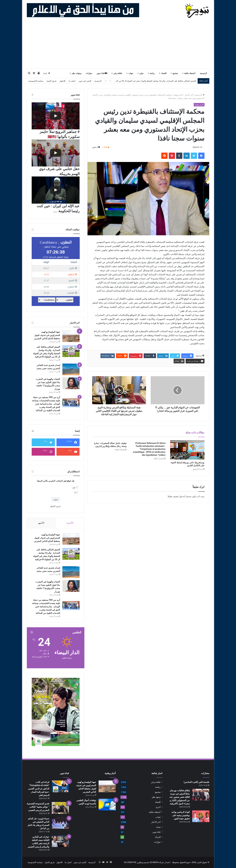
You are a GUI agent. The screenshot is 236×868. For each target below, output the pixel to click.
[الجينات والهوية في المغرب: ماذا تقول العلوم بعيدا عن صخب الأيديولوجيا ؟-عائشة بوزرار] (71, 383)
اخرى (158, 807)
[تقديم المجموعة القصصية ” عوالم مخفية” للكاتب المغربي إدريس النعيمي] (60, 808)
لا (75, 493)
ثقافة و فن (118, 73)
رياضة (152, 73)
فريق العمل (51, 81)
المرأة (158, 837)
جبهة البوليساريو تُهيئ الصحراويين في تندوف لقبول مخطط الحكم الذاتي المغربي (47, 335)
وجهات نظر (77, 73)
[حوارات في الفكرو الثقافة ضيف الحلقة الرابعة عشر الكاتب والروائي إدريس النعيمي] (60, 841)
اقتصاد (164, 73)
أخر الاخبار (189, 95)
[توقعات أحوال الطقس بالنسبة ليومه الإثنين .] (107, 805)
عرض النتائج (56, 506)
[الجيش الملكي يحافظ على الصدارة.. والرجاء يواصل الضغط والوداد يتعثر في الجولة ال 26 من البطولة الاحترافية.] (71, 351)
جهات (131, 73)
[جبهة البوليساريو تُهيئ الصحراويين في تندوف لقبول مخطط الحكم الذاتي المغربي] (71, 336)
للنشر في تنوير (85, 81)
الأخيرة (70, 523)
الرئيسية (203, 73)
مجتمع (175, 73)
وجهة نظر (156, 797)
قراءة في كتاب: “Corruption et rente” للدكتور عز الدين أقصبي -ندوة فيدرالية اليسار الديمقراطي (39, 789)
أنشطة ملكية (190, 73)
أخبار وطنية (178, 95)
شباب (158, 817)
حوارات (89, 73)
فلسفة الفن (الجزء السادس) (196, 782)
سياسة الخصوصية (36, 81)
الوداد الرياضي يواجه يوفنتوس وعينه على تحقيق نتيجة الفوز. (181, 815)
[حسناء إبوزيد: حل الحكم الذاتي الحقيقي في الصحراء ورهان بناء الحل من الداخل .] (60, 823)
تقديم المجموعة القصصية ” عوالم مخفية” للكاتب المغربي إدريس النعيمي (38, 807)
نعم (74, 488)
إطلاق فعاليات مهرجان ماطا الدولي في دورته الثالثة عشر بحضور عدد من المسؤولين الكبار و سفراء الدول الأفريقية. (180, 797)
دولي (141, 73)
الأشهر (41, 523)
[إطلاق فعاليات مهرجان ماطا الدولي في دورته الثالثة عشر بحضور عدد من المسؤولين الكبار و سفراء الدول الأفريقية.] (201, 795)
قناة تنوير (102, 73)
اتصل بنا (72, 81)
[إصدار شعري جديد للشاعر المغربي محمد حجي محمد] (71, 369)
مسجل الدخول (185, 496)
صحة (158, 827)
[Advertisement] (118, 45)
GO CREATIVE (130, 862)
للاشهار (62, 81)
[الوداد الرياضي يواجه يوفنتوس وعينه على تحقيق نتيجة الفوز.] (201, 816)
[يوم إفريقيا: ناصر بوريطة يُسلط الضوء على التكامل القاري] (187, 450)
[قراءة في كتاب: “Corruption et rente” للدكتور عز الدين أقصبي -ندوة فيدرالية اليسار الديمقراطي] (60, 786)
